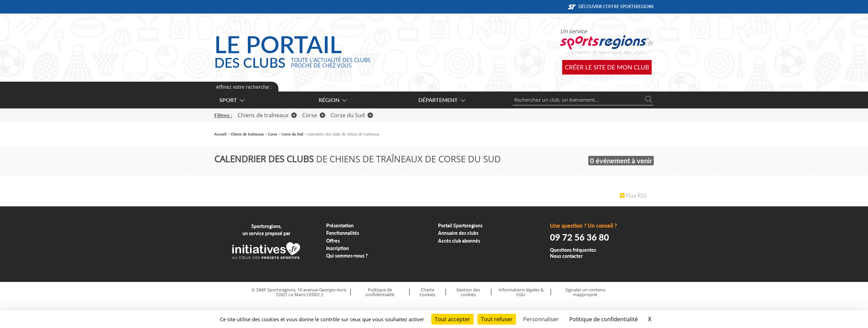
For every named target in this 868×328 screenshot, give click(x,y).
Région (332, 100)
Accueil (220, 134)
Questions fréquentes (573, 250)
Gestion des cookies (468, 292)
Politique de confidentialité (380, 292)
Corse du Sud (352, 115)
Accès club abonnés (459, 241)
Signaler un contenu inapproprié (585, 292)
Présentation (340, 225)
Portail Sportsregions (460, 225)
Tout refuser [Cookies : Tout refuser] (497, 319)
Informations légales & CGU (521, 292)
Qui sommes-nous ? (347, 256)
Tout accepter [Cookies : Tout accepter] (452, 319)
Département (441, 100)
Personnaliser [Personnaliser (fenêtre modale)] (541, 319)
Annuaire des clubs (458, 233)
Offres (333, 241)
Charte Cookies (427, 292)
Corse (314, 115)
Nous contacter (566, 256)
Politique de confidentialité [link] (604, 319)
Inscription (338, 248)
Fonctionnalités (343, 233)
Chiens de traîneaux (267, 115)
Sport (232, 100)
